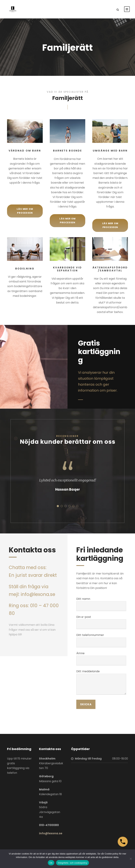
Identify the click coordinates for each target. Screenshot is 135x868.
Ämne (101, 658)
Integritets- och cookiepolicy (73, 863)
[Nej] (131, 859)
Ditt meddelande (101, 683)
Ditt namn (101, 604)
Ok (51, 863)
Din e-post (101, 622)
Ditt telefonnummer (101, 640)
